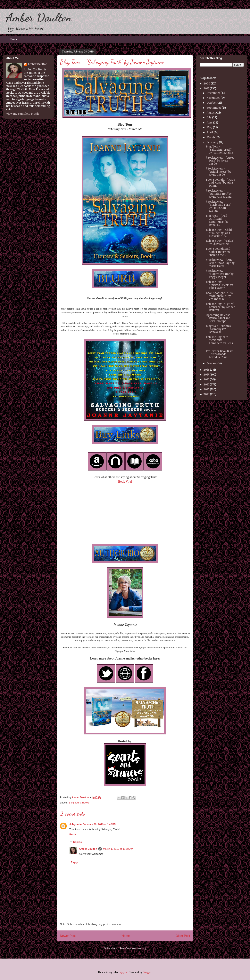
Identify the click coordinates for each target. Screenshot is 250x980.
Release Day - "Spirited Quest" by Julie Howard (219, 285)
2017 (206, 375)
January (212, 364)
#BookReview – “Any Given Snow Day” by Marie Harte (220, 263)
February (212, 142)
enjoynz (123, 972)
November (213, 98)
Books (86, 803)
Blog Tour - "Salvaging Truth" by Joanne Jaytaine (219, 150)
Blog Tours (75, 803)
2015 (206, 385)
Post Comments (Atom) (133, 948)
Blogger (147, 972)
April (210, 132)
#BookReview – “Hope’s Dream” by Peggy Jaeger (220, 274)
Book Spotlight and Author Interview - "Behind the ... (219, 252)
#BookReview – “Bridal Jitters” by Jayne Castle (219, 172)
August (211, 113)
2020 (207, 84)
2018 (206, 370)
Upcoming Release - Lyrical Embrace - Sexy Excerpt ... (219, 318)
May (209, 127)
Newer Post (68, 936)
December (213, 93)
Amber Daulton (39, 17)
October (212, 103)
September (214, 108)
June (210, 123)
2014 (206, 389)
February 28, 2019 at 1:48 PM (100, 824)
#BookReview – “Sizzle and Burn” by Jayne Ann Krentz (219, 206)
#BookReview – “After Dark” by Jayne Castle (220, 161)
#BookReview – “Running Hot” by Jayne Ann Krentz (219, 194)
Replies (77, 842)
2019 (206, 88)
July (209, 118)
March (211, 137)
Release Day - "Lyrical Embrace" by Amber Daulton (220, 307)
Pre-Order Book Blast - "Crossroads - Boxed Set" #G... (220, 354)
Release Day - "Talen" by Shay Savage (220, 242)
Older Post (183, 936)
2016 (206, 379)
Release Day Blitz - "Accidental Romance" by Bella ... (219, 342)
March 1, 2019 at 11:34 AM (118, 849)
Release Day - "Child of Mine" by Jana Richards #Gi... (219, 233)
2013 (206, 394)
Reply (73, 834)
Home (14, 40)
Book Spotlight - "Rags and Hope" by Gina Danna (220, 183)
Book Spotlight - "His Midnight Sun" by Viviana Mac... (219, 296)
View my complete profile (23, 114)
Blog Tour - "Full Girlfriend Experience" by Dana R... (217, 220)
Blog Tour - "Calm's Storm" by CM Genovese (218, 329)
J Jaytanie (75, 824)
